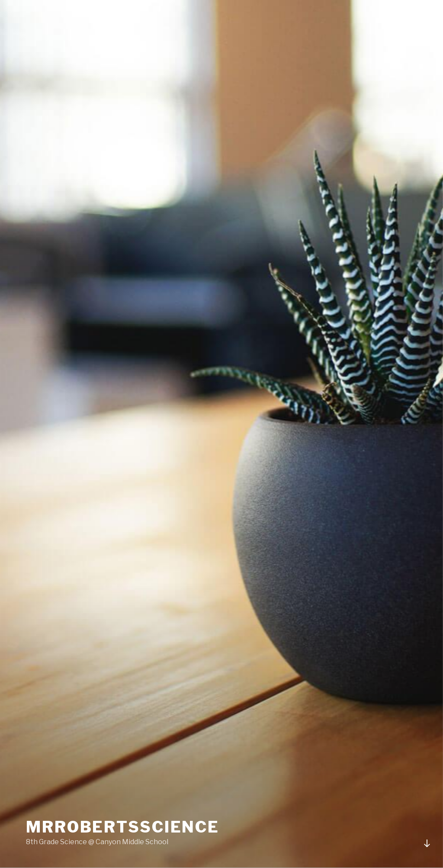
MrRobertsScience (123, 827)
